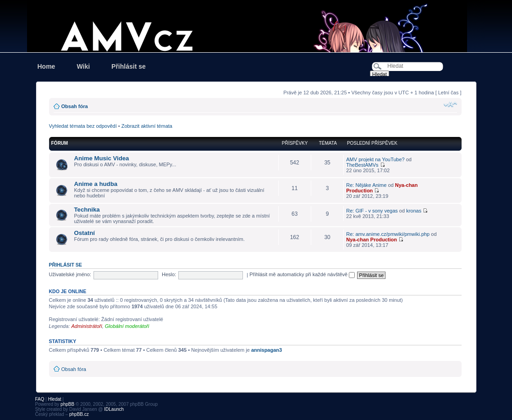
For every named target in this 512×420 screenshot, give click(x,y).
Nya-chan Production (372, 240)
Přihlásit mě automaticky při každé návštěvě (302, 274)
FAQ (40, 399)
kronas (414, 211)
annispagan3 (267, 350)
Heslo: (169, 274)
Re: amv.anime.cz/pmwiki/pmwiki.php (388, 234)
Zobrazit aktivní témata (147, 126)
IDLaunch (114, 409)
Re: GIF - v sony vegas (372, 211)
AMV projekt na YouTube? (375, 159)
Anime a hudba (96, 184)
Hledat (55, 399)
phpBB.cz (79, 414)
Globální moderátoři (127, 326)
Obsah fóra (75, 106)
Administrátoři (86, 326)
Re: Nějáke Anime (366, 185)
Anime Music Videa (102, 158)
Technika (87, 210)
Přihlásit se (129, 66)
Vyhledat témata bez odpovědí (83, 126)
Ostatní (85, 233)
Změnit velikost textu (450, 104)
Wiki (83, 66)
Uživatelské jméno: (70, 274)
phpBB (67, 404)
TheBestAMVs (362, 165)
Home (47, 66)
